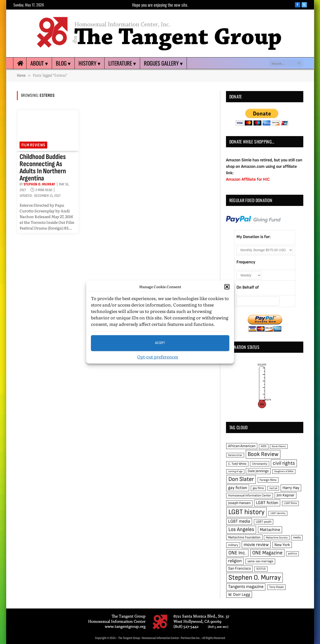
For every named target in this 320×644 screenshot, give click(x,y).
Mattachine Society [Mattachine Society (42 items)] (277, 538)
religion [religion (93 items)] (235, 561)
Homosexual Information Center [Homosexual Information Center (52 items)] (250, 496)
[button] (227, 287)
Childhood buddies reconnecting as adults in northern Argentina (43, 168)
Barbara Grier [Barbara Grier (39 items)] (235, 455)
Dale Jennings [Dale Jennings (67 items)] (258, 471)
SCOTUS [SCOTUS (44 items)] (261, 569)
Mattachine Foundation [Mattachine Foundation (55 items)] (244, 537)
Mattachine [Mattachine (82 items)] (270, 530)
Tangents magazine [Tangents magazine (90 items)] (246, 587)
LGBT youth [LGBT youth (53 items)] (264, 522)
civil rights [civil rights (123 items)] (284, 463)
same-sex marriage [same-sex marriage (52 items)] (260, 561)
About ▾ (39, 63)
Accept (160, 343)
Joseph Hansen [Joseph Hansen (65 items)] (239, 503)
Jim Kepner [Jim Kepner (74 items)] (286, 495)
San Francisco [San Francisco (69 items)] (239, 568)
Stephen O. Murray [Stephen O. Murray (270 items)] (255, 578)
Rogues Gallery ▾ (163, 63)
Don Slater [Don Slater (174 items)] (241, 479)
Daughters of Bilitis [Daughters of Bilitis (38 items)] (284, 471)
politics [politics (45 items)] (292, 554)
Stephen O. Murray (40, 184)
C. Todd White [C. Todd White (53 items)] (237, 464)
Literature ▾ (122, 63)
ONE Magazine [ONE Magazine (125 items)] (267, 553)
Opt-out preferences (158, 357)
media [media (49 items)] (297, 537)
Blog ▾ (63, 63)
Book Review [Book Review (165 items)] (263, 454)
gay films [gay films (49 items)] (258, 488)
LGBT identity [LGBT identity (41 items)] (278, 513)
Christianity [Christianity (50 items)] (260, 464)
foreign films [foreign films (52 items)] (268, 480)
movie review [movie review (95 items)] (256, 545)
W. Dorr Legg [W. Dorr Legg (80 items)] (239, 595)
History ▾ (89, 63)
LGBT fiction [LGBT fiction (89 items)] (267, 503)
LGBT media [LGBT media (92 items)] (239, 521)
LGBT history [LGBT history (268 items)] (247, 512)
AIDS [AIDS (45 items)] (264, 446)
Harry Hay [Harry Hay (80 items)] (291, 488)
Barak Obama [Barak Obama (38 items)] (279, 446)
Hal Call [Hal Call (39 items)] (273, 488)
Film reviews (34, 145)
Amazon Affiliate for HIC (248, 179)
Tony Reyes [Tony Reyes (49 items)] (276, 587)
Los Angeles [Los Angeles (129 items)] (241, 529)
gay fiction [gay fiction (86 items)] (238, 488)
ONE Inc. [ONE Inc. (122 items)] (237, 553)
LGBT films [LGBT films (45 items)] (290, 503)
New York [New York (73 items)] (282, 545)
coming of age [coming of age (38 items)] (235, 471)
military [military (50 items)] (233, 545)
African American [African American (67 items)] (242, 446)
